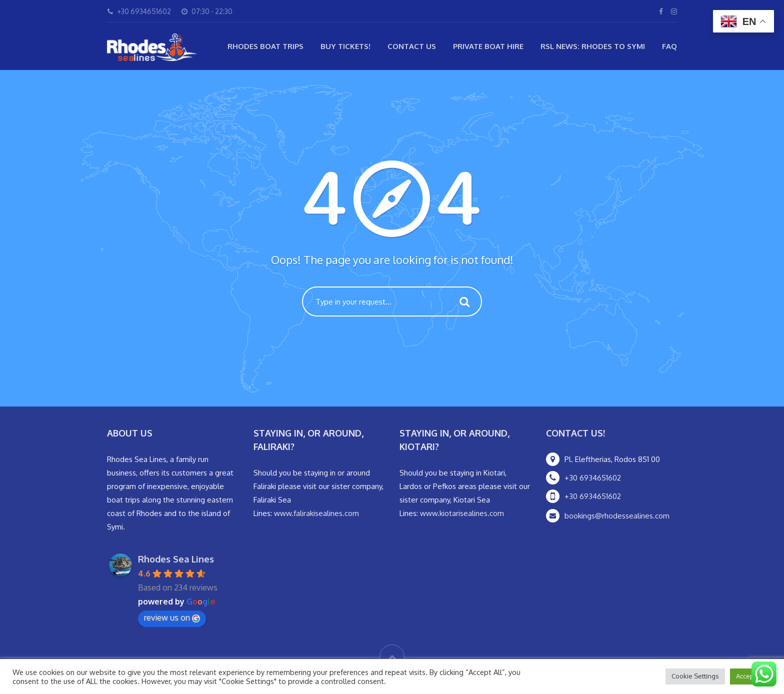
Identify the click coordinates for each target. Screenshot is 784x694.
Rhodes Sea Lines (176, 559)
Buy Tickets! (345, 46)
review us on (172, 617)
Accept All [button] (751, 676)
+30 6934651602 (593, 478)
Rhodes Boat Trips (265, 46)
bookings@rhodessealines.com (617, 516)
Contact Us (412, 46)
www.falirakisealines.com (316, 513)
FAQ (669, 46)
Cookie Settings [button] (695, 676)
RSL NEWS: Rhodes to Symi (593, 46)
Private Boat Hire (488, 46)
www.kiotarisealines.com (462, 513)
